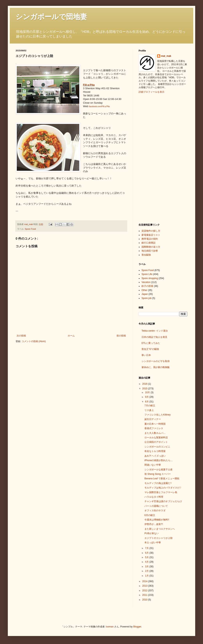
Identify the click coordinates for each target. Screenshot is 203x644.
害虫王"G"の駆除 (150, 349)
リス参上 (149, 410)
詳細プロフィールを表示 (151, 92)
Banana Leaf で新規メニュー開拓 (162, 479)
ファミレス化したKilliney (158, 415)
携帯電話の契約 (150, 239)
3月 (147, 567)
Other (144, 290)
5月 (147, 557)
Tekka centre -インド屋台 (155, 331)
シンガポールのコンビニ (157, 447)
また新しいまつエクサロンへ (160, 529)
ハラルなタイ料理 (154, 497)
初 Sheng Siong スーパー (158, 474)
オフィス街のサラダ (155, 511)
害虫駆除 (146, 255)
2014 (145, 581)
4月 (147, 562)
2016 (145, 384)
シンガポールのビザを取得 (156, 361)
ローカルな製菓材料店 (156, 438)
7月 (147, 548)
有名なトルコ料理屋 (155, 451)
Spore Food (30, 229)
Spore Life (147, 274)
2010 (145, 600)
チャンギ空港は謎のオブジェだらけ (163, 501)
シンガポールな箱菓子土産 (158, 470)
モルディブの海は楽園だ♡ (158, 483)
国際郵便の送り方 (151, 247)
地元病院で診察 (150, 251)
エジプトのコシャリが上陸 (158, 538)
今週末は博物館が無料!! (157, 520)
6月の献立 (150, 515)
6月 (147, 553)
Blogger (137, 627)
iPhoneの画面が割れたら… (159, 460)
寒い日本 (146, 355)
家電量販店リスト (151, 235)
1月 (147, 576)
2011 (145, 595)
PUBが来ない (152, 533)
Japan (145, 294)
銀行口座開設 (149, 243)
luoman (110, 627)
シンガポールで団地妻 (51, 17)
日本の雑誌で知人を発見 (154, 337)
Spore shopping (150, 278)
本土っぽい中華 (153, 543)
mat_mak (166, 56)
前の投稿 (121, 336)
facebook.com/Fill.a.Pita (99, 106)
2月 (147, 571)
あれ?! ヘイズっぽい (155, 456)
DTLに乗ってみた (151, 343)
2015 (145, 389)
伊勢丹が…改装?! (154, 524)
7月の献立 (150, 406)
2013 (145, 586)
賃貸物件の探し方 (151, 231)
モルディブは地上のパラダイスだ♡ (163, 488)
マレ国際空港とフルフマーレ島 (161, 492)
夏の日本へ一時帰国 (155, 424)
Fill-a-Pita (89, 85)
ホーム (71, 336)
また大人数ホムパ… (155, 433)
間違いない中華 (153, 465)
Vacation (146, 282)
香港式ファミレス (154, 428)
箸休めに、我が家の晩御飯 (156, 367)
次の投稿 (21, 336)
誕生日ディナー (153, 419)
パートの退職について (156, 506)
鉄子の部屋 (147, 286)
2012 (145, 591)
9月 (147, 397)
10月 (148, 392)
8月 (147, 402)
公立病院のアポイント (156, 442)
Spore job (146, 298)
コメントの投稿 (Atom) (34, 341)
